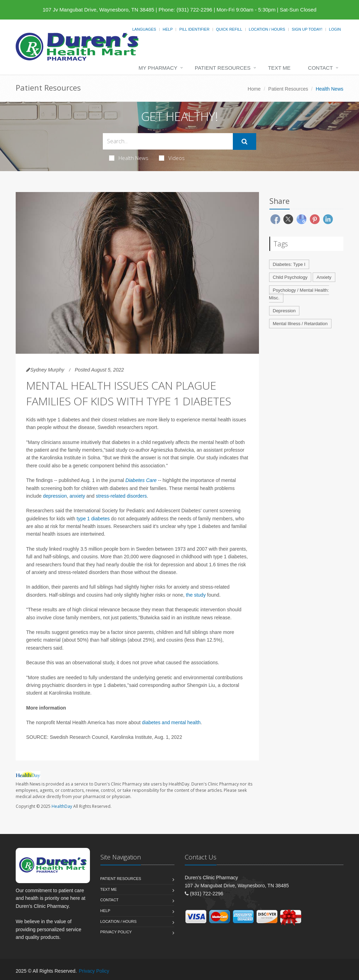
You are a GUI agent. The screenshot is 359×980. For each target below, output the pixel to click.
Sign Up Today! (307, 29)
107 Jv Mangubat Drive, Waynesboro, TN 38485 (98, 10)
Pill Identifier (194, 29)
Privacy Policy (116, 932)
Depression (284, 311)
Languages (144, 29)
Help (168, 29)
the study (196, 595)
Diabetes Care (141, 480)
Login (335, 29)
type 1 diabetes (93, 519)
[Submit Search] (245, 141)
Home (254, 89)
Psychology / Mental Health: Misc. (299, 294)
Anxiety (324, 277)
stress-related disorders (121, 496)
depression (55, 496)
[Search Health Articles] (168, 141)
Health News (129, 158)
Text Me (279, 68)
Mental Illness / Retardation (300, 324)
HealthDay (62, 806)
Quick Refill (229, 29)
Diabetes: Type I (289, 264)
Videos (172, 158)
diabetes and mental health (171, 722)
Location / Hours (267, 29)
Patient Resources (223, 68)
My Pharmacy (158, 68)
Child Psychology (290, 277)
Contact (320, 68)
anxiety (77, 496)
